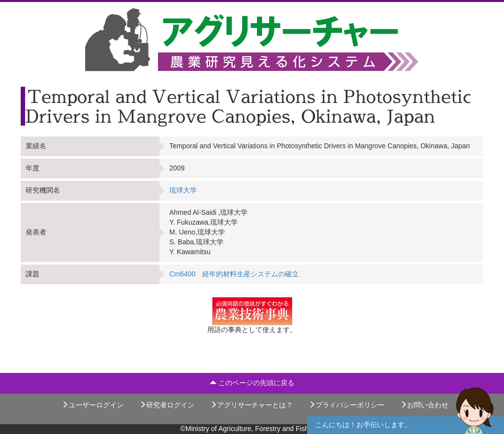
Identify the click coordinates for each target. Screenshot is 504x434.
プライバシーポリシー (346, 405)
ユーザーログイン (93, 405)
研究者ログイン (167, 405)
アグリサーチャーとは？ (252, 405)
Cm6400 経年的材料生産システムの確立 (234, 274)
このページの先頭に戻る (252, 383)
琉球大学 (183, 190)
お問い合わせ (424, 405)
